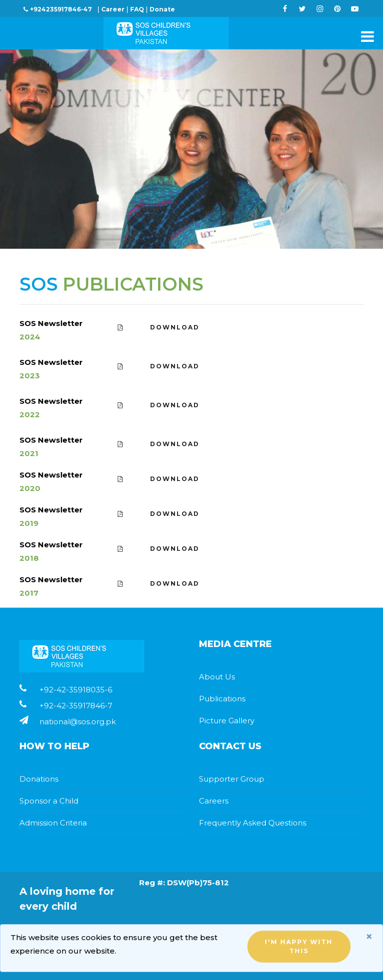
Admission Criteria (53, 823)
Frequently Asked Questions (253, 823)
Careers (214, 801)
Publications (222, 699)
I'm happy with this (299, 946)
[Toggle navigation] (365, 36)
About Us (217, 677)
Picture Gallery (227, 721)
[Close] (369, 937)
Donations (39, 779)
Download (159, 327)
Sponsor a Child (49, 801)
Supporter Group (232, 779)
